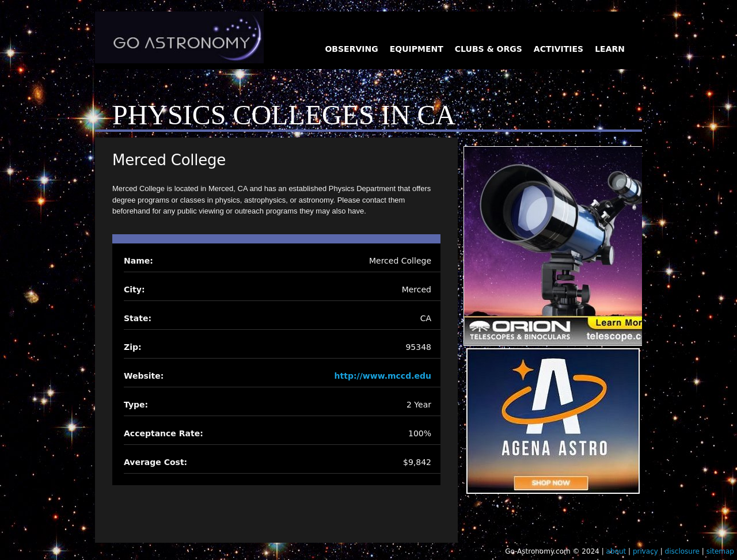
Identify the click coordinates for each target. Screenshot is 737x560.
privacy (645, 551)
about (616, 551)
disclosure (682, 551)
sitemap (720, 551)
